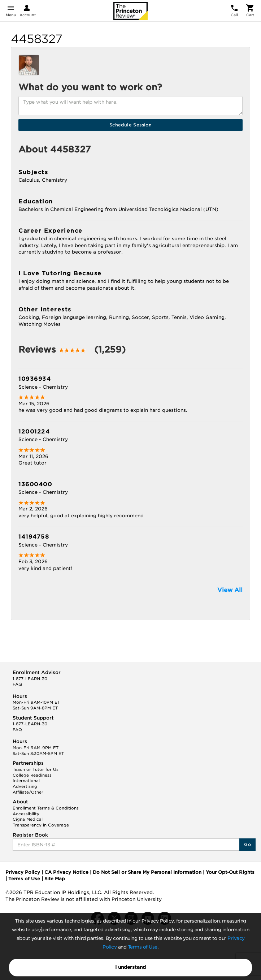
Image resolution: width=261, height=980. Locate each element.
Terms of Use (143, 947)
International (26, 781)
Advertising (25, 786)
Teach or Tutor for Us (36, 769)
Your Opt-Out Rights (230, 872)
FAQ (17, 684)
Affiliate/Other (28, 792)
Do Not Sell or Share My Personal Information (147, 872)
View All (230, 590)
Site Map (55, 879)
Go (247, 844)
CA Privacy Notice (66, 872)
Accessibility (26, 814)
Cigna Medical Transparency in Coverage (41, 822)
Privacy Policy (23, 872)
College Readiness (32, 775)
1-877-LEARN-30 (30, 679)
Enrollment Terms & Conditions (46, 808)
